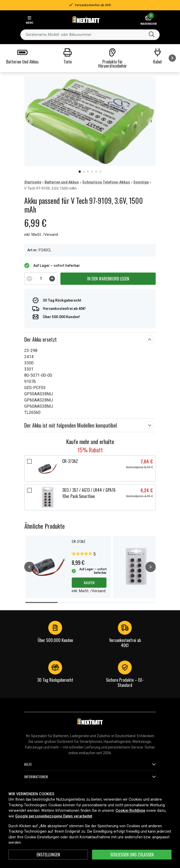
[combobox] (90, 35)
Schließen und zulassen (132, 855)
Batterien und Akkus (62, 182)
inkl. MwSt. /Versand (41, 235)
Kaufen (89, 582)
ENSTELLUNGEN (48, 855)
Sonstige (141, 182)
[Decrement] (29, 279)
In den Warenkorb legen (108, 279)
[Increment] (52, 279)
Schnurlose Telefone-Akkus (106, 182)
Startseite (33, 182)
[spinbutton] (41, 279)
